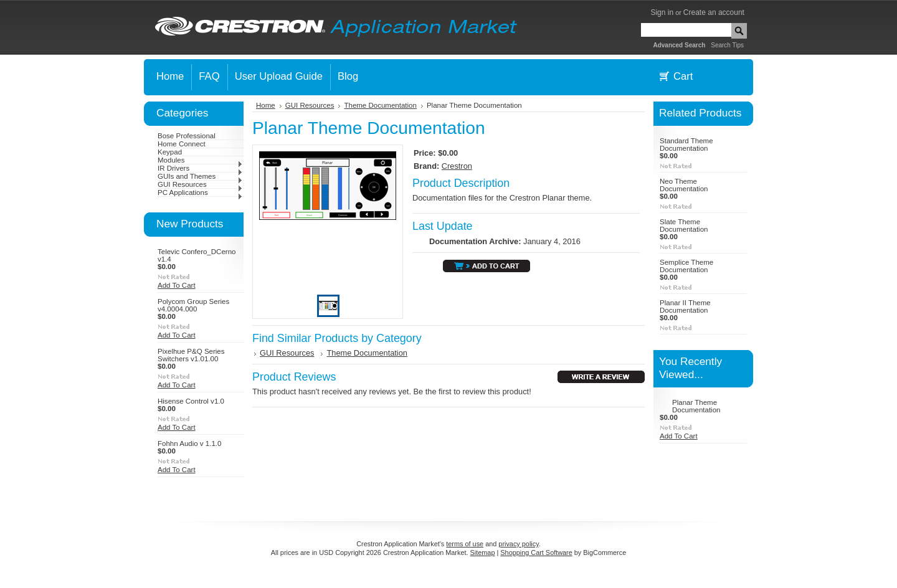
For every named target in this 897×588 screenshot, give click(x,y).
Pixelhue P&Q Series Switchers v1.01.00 (191, 355)
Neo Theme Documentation (684, 185)
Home (266, 105)
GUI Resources (200, 184)
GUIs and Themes (200, 176)
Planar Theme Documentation (696, 406)
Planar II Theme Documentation (685, 306)
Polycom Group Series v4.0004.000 (193, 305)
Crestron (457, 166)
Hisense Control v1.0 (191, 401)
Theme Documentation (380, 105)
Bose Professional (187, 136)
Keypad (170, 152)
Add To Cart (177, 285)
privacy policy (518, 544)
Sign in (662, 12)
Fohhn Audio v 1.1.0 (189, 443)
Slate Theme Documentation (684, 225)
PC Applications (200, 192)
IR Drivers (200, 168)
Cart (683, 76)
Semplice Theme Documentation (686, 266)
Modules (200, 160)
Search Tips (727, 45)
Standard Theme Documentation (686, 145)
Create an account (714, 12)
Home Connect (182, 144)
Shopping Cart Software (536, 552)
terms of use (465, 544)
